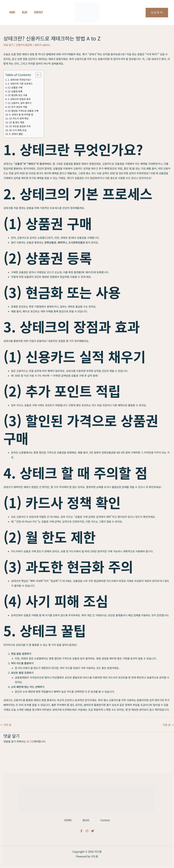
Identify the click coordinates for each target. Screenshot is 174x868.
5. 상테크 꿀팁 (16, 134)
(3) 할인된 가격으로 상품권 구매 (23, 111)
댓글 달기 (8, 45)
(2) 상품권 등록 (15, 91)
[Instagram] (87, 831)
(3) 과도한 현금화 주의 (20, 126)
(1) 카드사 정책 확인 (19, 118)
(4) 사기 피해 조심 (18, 130)
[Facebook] (81, 831)
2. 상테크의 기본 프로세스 (20, 84)
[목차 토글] (37, 75)
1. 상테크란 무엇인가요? (19, 80)
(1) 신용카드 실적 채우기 (20, 103)
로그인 (30, 741)
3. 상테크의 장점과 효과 (19, 99)
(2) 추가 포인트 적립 (18, 107)
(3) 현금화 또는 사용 (18, 95)
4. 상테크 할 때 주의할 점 (21, 114)
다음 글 (168, 725)
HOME (67, 820)
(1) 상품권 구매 (15, 87)
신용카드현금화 (24, 45)
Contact (106, 820)
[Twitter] (93, 831)
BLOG (86, 820)
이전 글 (6, 725)
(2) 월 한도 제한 (17, 122)
